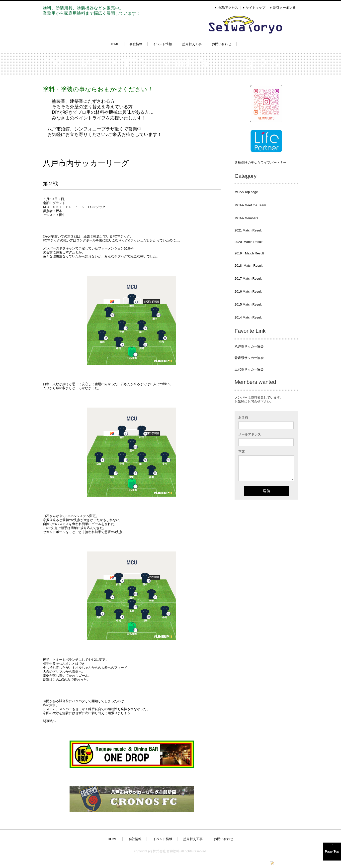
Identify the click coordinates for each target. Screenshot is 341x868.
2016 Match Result (248, 291)
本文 (242, 451)
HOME (114, 44)
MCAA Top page (246, 192)
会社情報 (136, 44)
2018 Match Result (249, 266)
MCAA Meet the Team (250, 205)
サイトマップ (256, 8)
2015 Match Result (248, 304)
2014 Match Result (248, 317)
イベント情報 (162, 44)
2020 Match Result (249, 242)
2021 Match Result (248, 230)
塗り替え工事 (192, 44)
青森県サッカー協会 (249, 358)
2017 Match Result (248, 278)
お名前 (243, 417)
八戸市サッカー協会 (249, 346)
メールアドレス (250, 434)
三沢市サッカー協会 (249, 369)
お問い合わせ (222, 44)
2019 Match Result (249, 253)
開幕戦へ (49, 721)
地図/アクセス (228, 8)
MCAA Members (246, 218)
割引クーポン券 (284, 8)
